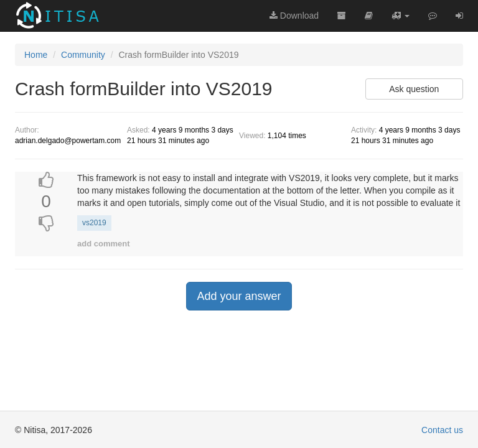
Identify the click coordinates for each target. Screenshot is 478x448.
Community (83, 55)
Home (36, 55)
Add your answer (239, 296)
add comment (104, 244)
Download (294, 16)
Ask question (414, 89)
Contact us (442, 430)
